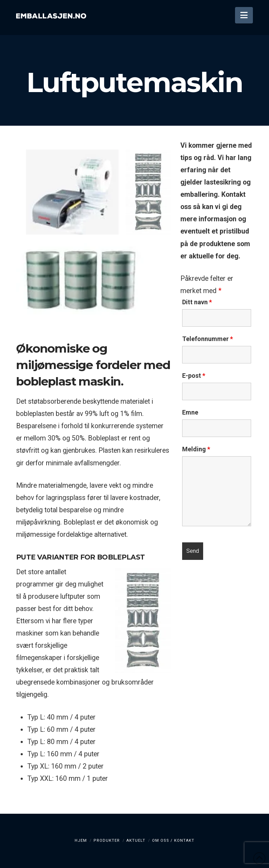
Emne (190, 412)
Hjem (81, 841)
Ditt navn (197, 302)
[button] (244, 15)
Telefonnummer (208, 339)
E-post (194, 376)
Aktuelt (136, 841)
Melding (196, 449)
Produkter (107, 841)
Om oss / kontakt (173, 841)
